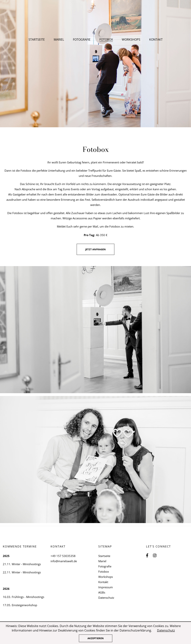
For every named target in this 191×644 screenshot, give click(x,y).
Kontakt (156, 40)
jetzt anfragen (95, 249)
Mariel (59, 40)
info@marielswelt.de (64, 561)
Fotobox (104, 572)
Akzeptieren (96, 638)
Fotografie (82, 40)
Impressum (106, 587)
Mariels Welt (96, 20)
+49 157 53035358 (63, 556)
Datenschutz (106, 598)
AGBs (102, 592)
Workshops (131, 40)
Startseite (37, 40)
